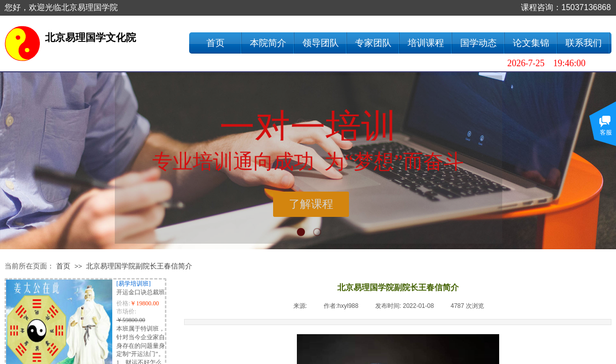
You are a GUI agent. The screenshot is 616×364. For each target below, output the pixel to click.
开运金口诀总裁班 (141, 292)
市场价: (126, 311)
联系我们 (584, 43)
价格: (123, 303)
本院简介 (268, 43)
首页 (215, 43)
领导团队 (321, 43)
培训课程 (426, 43)
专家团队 (373, 43)
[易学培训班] (134, 284)
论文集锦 (531, 43)
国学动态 (478, 43)
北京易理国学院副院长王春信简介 (139, 266)
